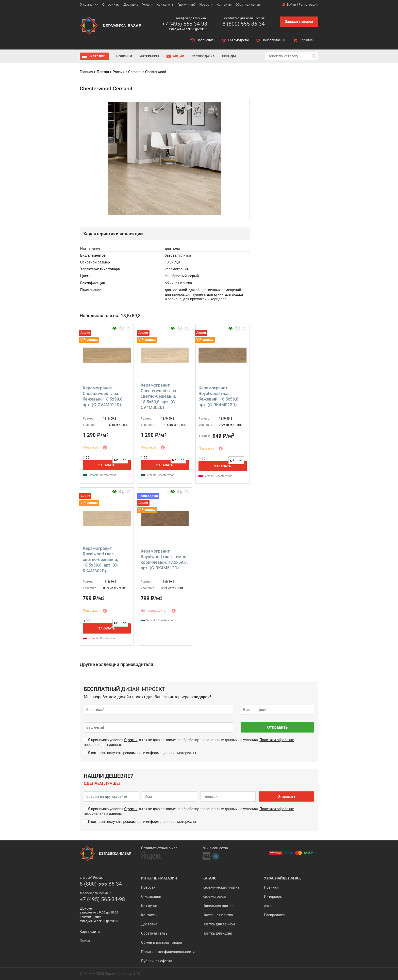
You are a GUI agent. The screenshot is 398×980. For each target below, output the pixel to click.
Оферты (131, 740)
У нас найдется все (283, 878)
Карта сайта (90, 932)
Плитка (103, 72)
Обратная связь (248, 4)
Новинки (124, 56)
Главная (86, 72)
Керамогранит (214, 896)
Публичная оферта (157, 961)
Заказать (107, 465)
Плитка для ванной (219, 924)
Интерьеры (149, 56)
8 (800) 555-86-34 (243, 24)
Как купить (165, 4)
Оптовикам (111, 4)
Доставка (131, 4)
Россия (119, 72)
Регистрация (308, 4)
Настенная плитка (218, 915)
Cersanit (135, 72)
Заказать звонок (299, 22)
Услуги (147, 4)
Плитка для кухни (217, 933)
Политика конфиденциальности (168, 952)
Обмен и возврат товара (161, 942)
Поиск (85, 941)
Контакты (224, 4)
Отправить (277, 727)
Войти (292, 4)
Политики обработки (277, 740)
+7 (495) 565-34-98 (185, 24)
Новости (206, 4)
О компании (89, 4)
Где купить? (186, 4)
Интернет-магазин (159, 878)
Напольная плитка (218, 906)
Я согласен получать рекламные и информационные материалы (142, 753)
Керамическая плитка (221, 887)
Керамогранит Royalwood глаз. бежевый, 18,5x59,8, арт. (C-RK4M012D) (219, 396)
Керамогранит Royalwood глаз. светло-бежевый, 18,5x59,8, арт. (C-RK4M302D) (101, 559)
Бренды (229, 56)
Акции (179, 56)
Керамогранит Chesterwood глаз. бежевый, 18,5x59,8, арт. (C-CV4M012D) (103, 396)
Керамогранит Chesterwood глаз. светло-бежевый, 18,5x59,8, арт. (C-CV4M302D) (159, 396)
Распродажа (203, 56)
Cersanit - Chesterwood (100, 475)
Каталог (98, 56)
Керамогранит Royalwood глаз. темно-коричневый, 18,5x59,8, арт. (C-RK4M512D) (164, 559)
